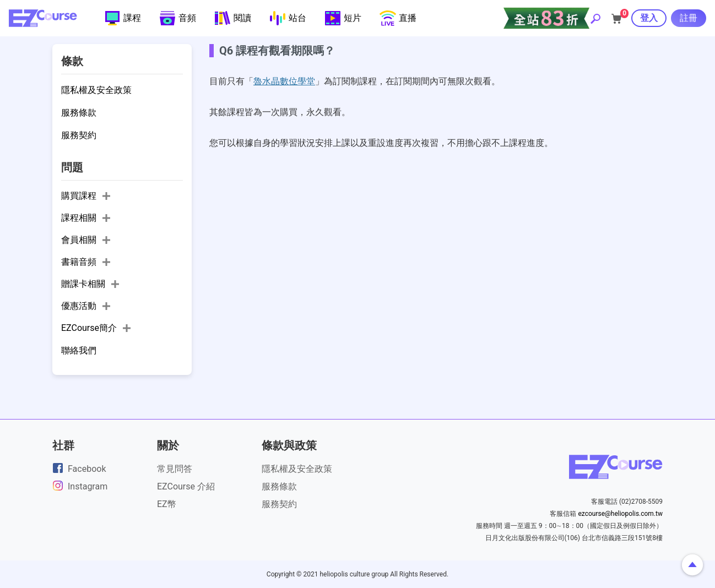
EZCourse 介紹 (186, 486)
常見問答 (175, 469)
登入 (649, 18)
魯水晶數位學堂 (284, 81)
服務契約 (279, 504)
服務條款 (279, 486)
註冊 (689, 18)
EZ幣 (167, 504)
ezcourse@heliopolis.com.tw (620, 514)
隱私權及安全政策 (297, 469)
